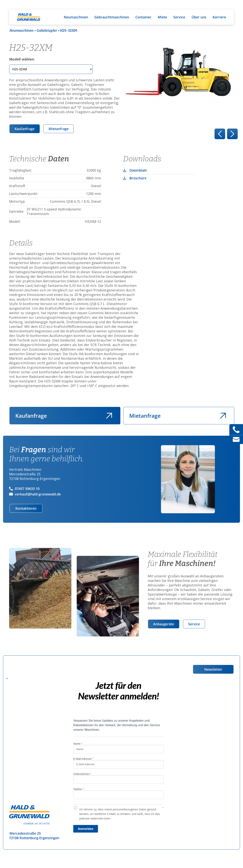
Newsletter (213, 669)
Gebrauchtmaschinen (112, 17)
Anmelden (86, 829)
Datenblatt (138, 170)
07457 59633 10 (24, 489)
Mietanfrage (59, 129)
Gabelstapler (47, 31)
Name (78, 744)
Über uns (199, 17)
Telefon (79, 789)
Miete (162, 17)
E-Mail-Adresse (83, 759)
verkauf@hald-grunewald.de (35, 494)
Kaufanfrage (25, 129)
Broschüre (138, 178)
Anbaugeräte (164, 624)
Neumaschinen (76, 17)
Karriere (219, 17)
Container (143, 17)
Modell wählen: (22, 59)
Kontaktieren (26, 508)
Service (179, 17)
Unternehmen (82, 774)
